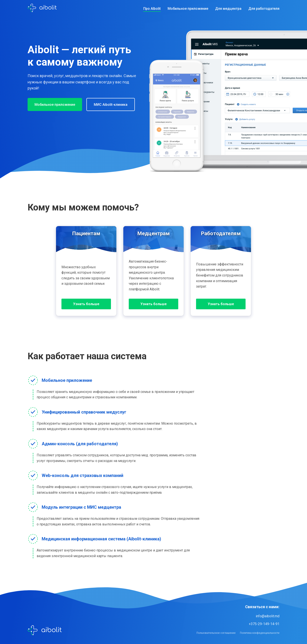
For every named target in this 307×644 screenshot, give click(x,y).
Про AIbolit (152, 9)
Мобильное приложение (188, 9)
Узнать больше (86, 304)
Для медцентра (228, 9)
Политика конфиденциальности (260, 633)
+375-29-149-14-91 (264, 624)
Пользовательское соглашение (216, 633)
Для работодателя (264, 9)
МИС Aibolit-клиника (111, 105)
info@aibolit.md (268, 616)
